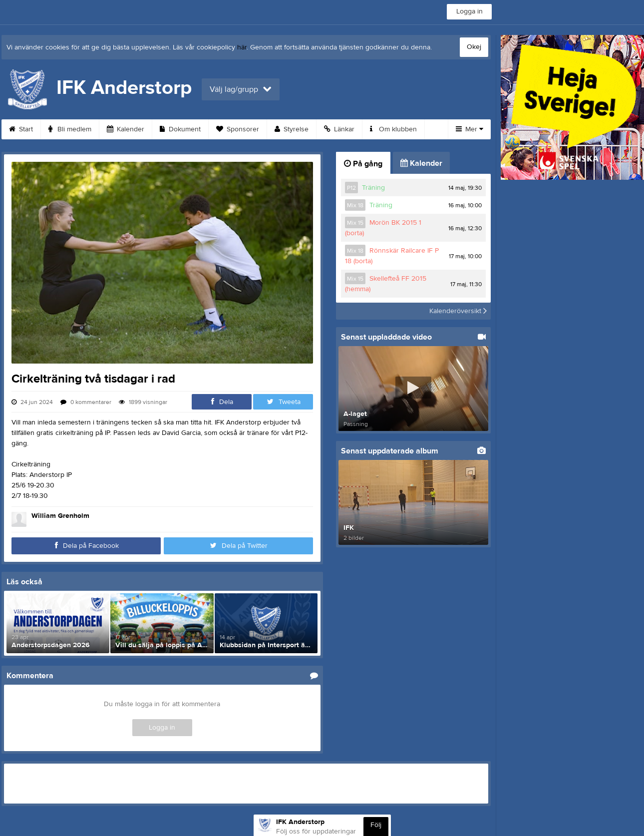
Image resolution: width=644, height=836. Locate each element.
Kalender (126, 129)
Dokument (180, 129)
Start (21, 129)
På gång (363, 164)
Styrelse (292, 129)
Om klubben (393, 129)
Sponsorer (238, 129)
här (242, 47)
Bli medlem (70, 129)
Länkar (339, 129)
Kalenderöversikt (458, 311)
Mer (470, 129)
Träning (373, 188)
